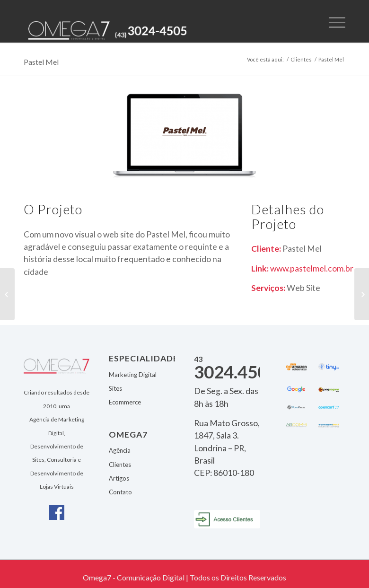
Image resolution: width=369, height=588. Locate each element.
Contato (120, 492)
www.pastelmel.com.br (312, 268)
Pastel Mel (41, 62)
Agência (120, 450)
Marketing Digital (133, 375)
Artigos (119, 478)
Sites (115, 388)
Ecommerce (125, 402)
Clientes (301, 59)
